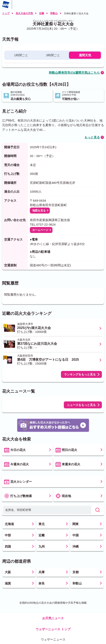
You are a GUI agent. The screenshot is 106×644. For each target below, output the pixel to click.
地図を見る (39, 211)
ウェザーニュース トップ (53, 629)
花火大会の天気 (24, 13)
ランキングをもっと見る (80, 374)
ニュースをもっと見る (81, 405)
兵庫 (42, 572)
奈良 (42, 583)
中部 (8, 535)
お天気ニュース (53, 618)
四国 (8, 546)
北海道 (9, 524)
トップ (6, 13)
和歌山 (54, 13)
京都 (76, 572)
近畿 (42, 13)
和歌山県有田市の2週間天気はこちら (74, 73)
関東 (76, 524)
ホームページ (40, 230)
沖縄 (76, 546)
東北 (42, 524)
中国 (76, 535)
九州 (42, 546)
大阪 (8, 572)
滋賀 (8, 583)
